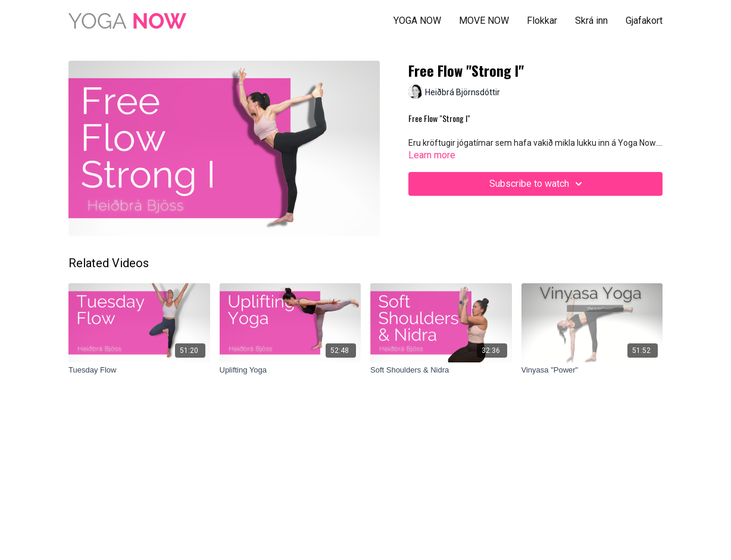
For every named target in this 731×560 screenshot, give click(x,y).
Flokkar (542, 21)
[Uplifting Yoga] (290, 370)
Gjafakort (644, 21)
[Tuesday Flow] (139, 370)
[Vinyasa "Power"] (592, 370)
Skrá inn (591, 21)
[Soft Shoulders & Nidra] (441, 370)
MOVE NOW (484, 21)
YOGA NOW (417, 21)
